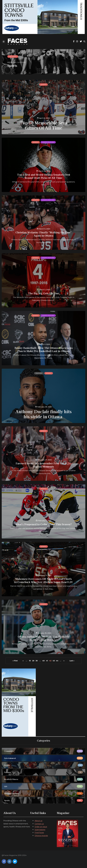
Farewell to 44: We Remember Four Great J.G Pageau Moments (43, 465)
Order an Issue (41, 827)
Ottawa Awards (41, 836)
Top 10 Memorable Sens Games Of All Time (44, 125)
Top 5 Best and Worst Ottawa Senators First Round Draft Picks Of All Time (44, 176)
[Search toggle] (84, 41)
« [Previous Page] (23, 661)
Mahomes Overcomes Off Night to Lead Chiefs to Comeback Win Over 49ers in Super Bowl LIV (44, 580)
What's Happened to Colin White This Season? (43, 524)
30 (37, 661)
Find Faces (39, 833)
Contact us (39, 824)
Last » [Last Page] (72, 661)
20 (33, 661)
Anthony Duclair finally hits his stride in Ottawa (43, 414)
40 (43, 661)
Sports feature (48, 142)
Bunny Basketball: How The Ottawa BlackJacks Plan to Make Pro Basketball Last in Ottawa (44, 349)
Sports (43, 85)
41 (47, 661)
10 (30, 661)
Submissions (40, 830)
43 (54, 661)
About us (38, 821)
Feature (39, 373)
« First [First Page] (15, 661)
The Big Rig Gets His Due (43, 293)
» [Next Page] (64, 661)
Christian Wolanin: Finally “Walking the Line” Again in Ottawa (43, 234)
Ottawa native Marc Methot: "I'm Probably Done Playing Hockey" (44, 638)
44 (57, 661)
